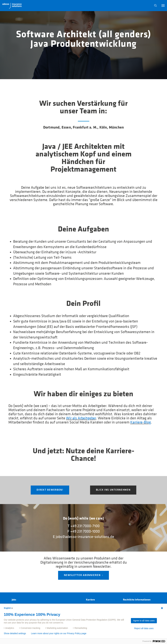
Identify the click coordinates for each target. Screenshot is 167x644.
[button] (163, 6)
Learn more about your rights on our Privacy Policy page (59, 633)
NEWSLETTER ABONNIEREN (82, 575)
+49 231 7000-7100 (85, 526)
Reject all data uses (144, 628)
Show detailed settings (15, 633)
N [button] (155, 6)
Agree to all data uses (144, 621)
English (9, 608)
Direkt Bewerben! (50, 490)
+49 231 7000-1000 (85, 531)
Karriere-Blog (141, 422)
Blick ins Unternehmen (113, 490)
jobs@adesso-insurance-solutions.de (85, 537)
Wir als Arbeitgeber (81, 418)
